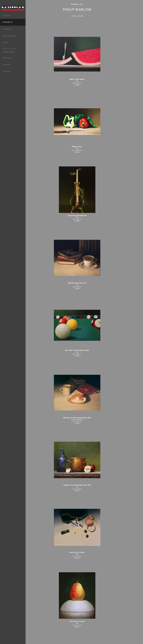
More (88, 4)
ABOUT (6, 43)
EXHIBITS (8, 22)
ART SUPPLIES (10, 36)
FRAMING (7, 29)
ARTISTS (7, 15)
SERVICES (8, 58)
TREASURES (10, 50)
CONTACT (7, 72)
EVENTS (7, 65)
